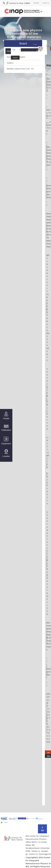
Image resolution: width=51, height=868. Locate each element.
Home (28, 3)
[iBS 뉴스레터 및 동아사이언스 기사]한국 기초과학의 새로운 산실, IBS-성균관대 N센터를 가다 (48, 308)
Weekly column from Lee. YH (20, 69)
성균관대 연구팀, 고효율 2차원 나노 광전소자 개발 (47, 399)
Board (35, 47)
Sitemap (36, 3)
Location (6, 453)
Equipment (6, 441)
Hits (48, 65)
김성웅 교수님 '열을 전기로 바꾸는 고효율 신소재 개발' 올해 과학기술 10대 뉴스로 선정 (47, 563)
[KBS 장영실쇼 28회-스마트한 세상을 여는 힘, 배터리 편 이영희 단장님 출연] (48, 718)
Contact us (46, 3)
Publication (6, 428)
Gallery (10, 63)
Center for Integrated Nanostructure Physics (22, 12)
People (6, 416)
